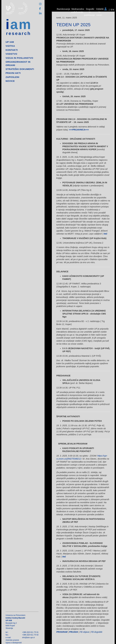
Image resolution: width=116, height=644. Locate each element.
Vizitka (10, 46)
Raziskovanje (64, 9)
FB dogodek (97, 632)
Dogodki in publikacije (89, 12)
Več (105, 234)
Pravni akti (13, 73)
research (19, 33)
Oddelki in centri (100, 12)
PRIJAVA (74, 632)
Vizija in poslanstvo (19, 58)
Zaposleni (12, 77)
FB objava (85, 632)
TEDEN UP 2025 (73, 25)
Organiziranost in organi (18, 63)
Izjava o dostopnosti (14, 643)
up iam (10, 42)
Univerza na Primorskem (15, 615)
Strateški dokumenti (20, 69)
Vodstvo (11, 54)
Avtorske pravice (12, 640)
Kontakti (12, 50)
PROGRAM (62, 632)
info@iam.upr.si (28, 638)
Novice (10, 81)
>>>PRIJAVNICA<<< (79, 130)
